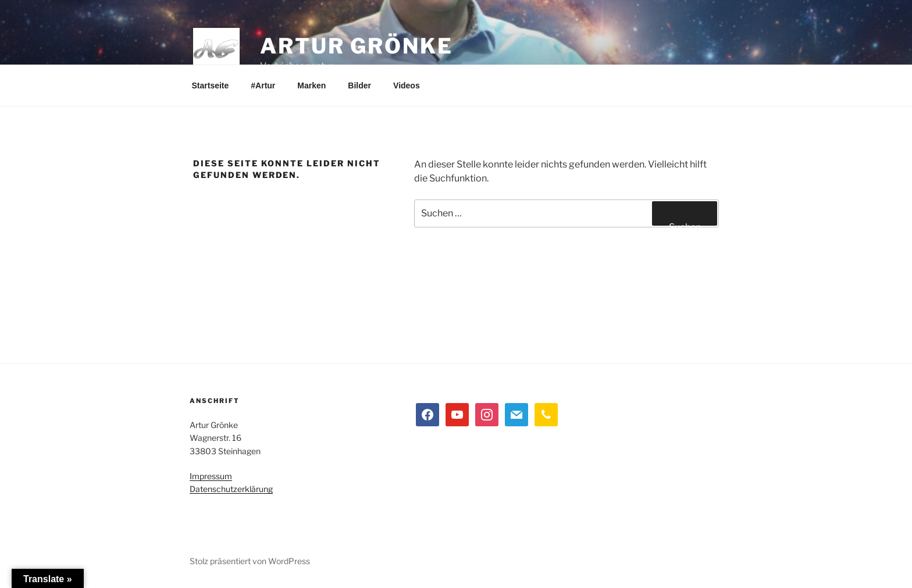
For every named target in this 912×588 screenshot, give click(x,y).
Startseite (211, 85)
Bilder (359, 85)
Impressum (211, 476)
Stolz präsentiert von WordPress (250, 561)
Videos (407, 85)
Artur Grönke (357, 46)
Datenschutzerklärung (231, 489)
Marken (311, 85)
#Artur (263, 85)
